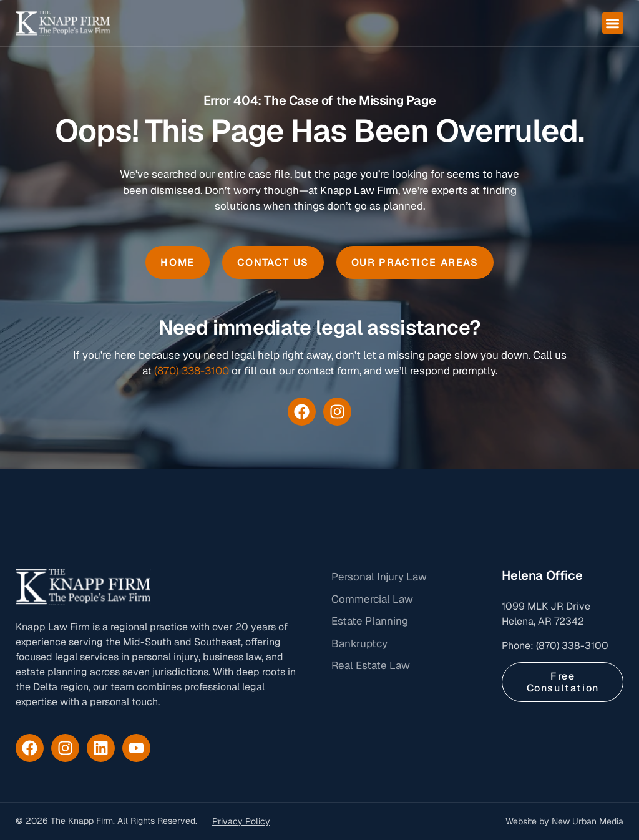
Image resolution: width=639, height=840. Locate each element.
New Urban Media (588, 821)
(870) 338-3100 (192, 371)
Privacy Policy (241, 821)
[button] (613, 23)
